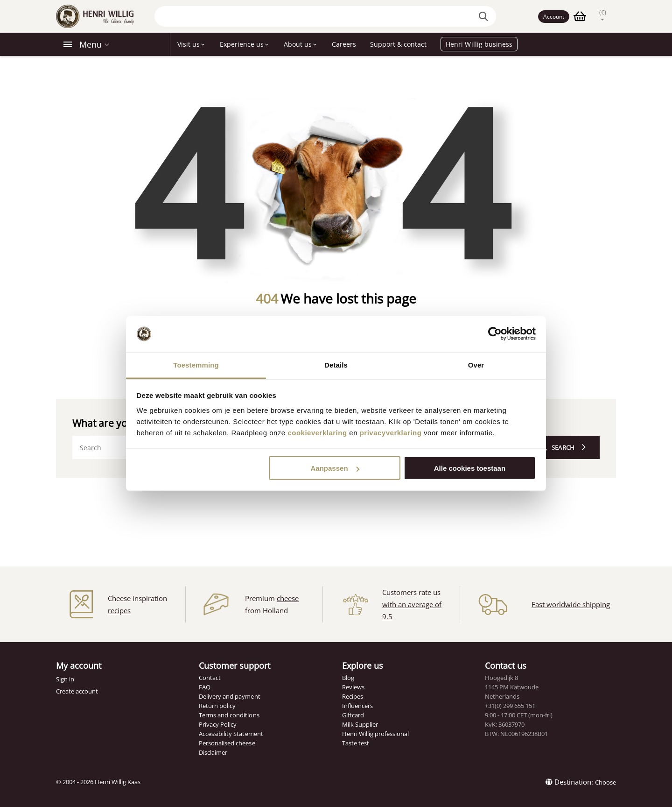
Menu (91, 44)
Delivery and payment (229, 696)
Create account (77, 691)
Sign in (65, 679)
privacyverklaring (391, 432)
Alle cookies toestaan (470, 468)
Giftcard (353, 715)
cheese (288, 598)
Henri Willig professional (375, 734)
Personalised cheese (227, 743)
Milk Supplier (360, 724)
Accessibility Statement (231, 734)
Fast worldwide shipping (571, 604)
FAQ (205, 687)
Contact (210, 678)
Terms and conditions (229, 715)
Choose (605, 782)
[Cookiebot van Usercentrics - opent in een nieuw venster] (495, 334)
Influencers (357, 706)
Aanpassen (335, 468)
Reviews (353, 687)
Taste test (356, 743)
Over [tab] (476, 365)
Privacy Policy (218, 724)
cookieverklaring (317, 432)
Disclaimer (213, 752)
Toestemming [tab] (196, 365)
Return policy (217, 706)
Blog (348, 678)
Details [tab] (336, 365)
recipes (119, 610)
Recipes (353, 696)
